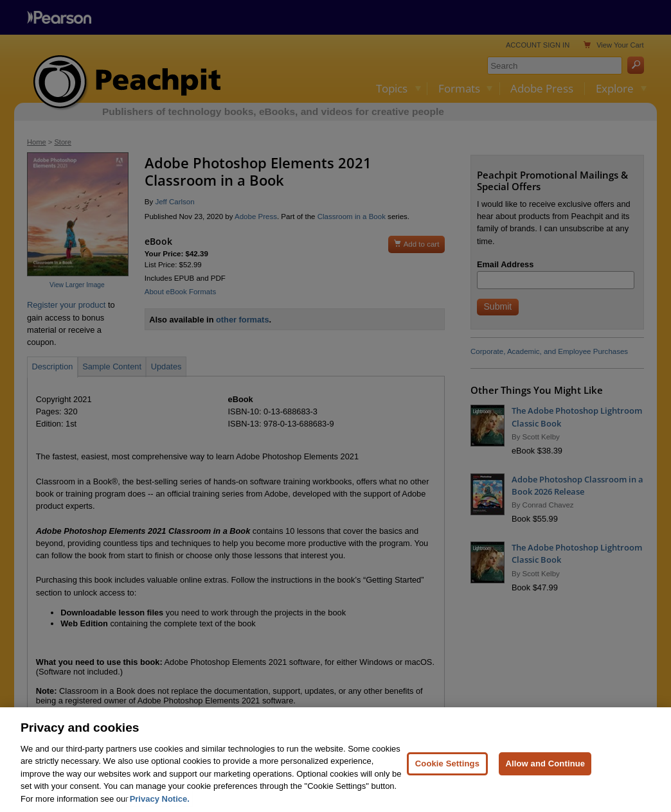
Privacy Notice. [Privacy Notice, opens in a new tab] (160, 807)
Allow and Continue (545, 771)
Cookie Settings (447, 771)
